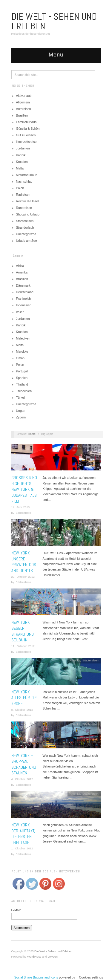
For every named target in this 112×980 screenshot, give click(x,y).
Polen (20, 188)
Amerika (22, 272)
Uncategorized (26, 234)
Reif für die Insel (27, 201)
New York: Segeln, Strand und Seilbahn (23, 631)
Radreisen (23, 195)
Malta (20, 168)
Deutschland (25, 292)
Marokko (22, 351)
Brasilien (22, 115)
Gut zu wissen (26, 135)
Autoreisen (24, 109)
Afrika (20, 266)
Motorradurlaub (27, 175)
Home (32, 434)
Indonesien (24, 305)
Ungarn (21, 411)
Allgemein (23, 102)
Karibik (21, 155)
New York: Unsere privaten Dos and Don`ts (24, 562)
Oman (20, 358)
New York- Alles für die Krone (24, 698)
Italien (20, 312)
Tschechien (24, 391)
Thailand (22, 384)
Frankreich (24, 299)
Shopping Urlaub (28, 214)
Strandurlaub (25, 227)
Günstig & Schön (28, 129)
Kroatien (22, 162)
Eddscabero (23, 513)
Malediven (23, 338)
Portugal (22, 371)
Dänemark (23, 285)
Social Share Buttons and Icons (36, 977)
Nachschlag (24, 181)
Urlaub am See (27, 241)
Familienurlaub (26, 122)
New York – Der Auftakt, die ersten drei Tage (23, 834)
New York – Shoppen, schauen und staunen (24, 764)
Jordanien (23, 148)
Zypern (21, 417)
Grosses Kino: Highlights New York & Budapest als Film (25, 489)
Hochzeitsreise (26, 142)
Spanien (22, 378)
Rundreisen (24, 208)
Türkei (20, 397)
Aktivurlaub (24, 96)
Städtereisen (25, 221)
